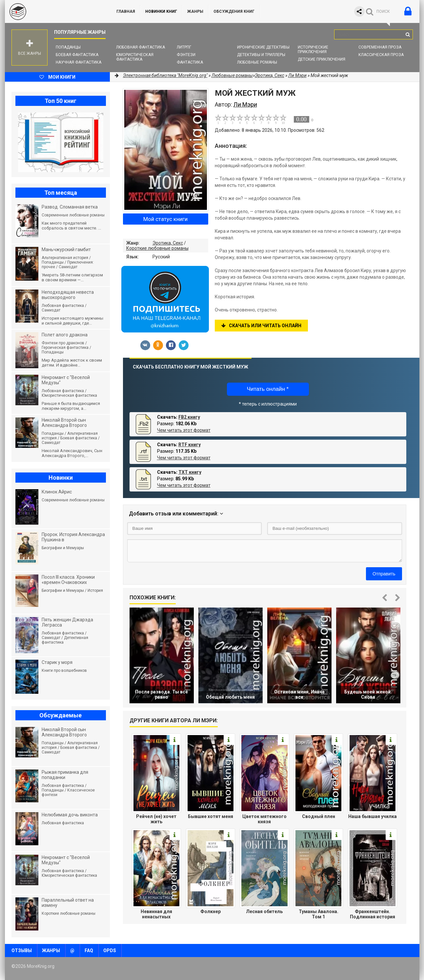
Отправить (384, 574)
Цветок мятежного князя (264, 819)
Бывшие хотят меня (211, 816)
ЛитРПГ (184, 47)
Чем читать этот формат (184, 430)
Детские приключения (322, 59)
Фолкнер (211, 911)
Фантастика (190, 62)
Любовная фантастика (141, 47)
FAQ (89, 950)
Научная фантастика (79, 62)
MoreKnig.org (54, 11)
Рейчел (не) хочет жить (156, 819)
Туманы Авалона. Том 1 (319, 914)
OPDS (110, 950)
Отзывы (22, 950)
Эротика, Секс (168, 243)
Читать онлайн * (268, 389)
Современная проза (380, 47)
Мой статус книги (165, 219)
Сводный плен (319, 816)
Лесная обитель (264, 911)
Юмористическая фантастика (135, 57)
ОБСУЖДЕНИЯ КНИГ (234, 11)
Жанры (195, 11)
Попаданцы (68, 47)
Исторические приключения (313, 50)
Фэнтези (186, 55)
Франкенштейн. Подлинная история (373, 914)
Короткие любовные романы (157, 248)
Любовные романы (257, 62)
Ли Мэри (297, 75)
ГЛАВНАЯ (126, 11)
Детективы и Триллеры (261, 55)
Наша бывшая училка (373, 816)
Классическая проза (381, 55)
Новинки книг (161, 11)
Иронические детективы (263, 47)
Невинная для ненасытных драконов (156, 914)
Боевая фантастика (77, 55)
